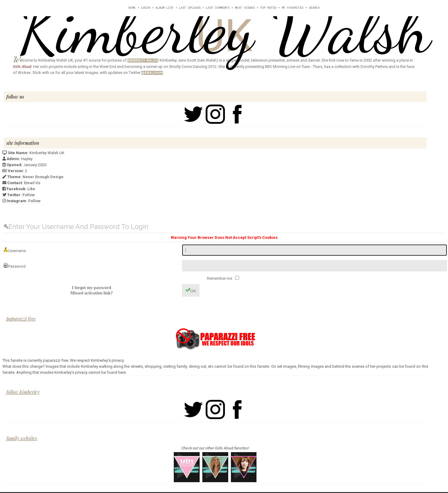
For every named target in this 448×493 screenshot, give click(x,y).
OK (191, 290)
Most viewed (245, 8)
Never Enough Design (43, 177)
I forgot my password (92, 288)
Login (146, 8)
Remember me (220, 278)
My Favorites (293, 8)
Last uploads (190, 8)
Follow (29, 195)
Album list (164, 8)
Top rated (268, 8)
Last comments (218, 8)
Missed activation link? (92, 293)
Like (31, 189)
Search (314, 8)
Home (132, 8)
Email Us (32, 183)
